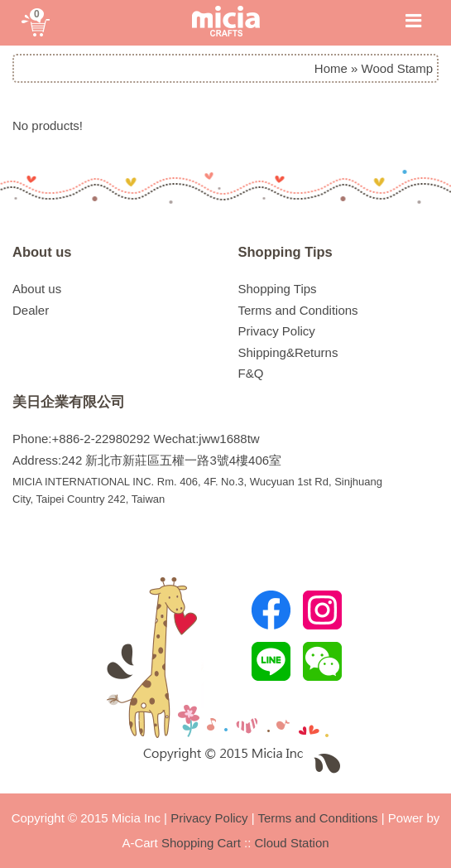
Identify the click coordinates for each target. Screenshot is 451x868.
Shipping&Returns (288, 352)
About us (42, 252)
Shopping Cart (201, 843)
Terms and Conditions (298, 310)
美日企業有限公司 (69, 402)
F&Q (251, 373)
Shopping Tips (285, 252)
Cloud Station (292, 843)
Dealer (31, 310)
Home (331, 68)
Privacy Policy (277, 331)
